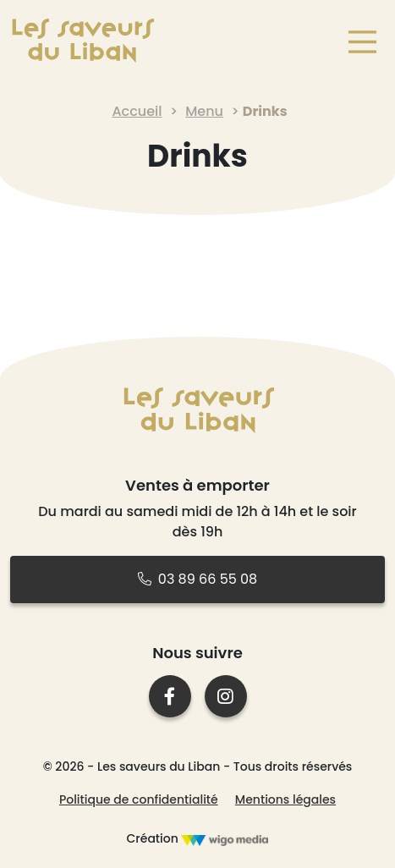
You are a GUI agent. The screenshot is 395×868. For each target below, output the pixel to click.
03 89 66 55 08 (197, 579)
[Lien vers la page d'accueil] (82, 41)
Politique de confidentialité (139, 799)
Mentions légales (285, 799)
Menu (204, 111)
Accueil (137, 111)
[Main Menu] (359, 42)
